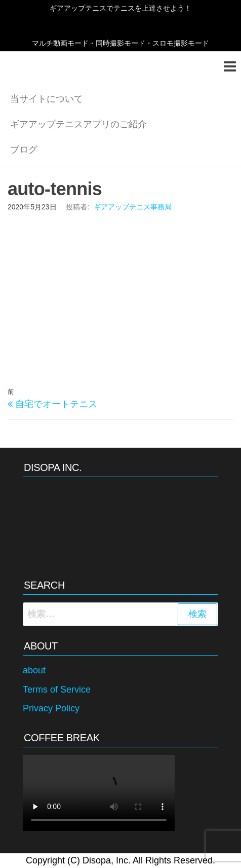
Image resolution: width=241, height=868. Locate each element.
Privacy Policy (51, 708)
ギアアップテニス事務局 (133, 207)
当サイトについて (47, 99)
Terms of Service (57, 690)
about (34, 670)
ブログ (24, 150)
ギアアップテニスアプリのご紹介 (78, 124)
